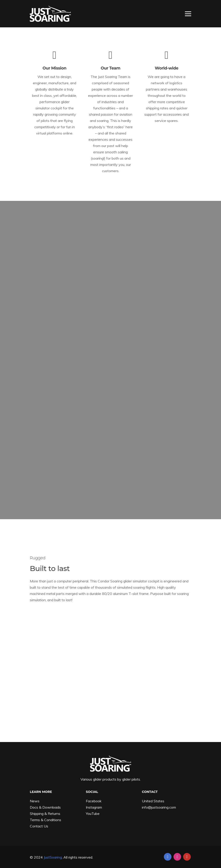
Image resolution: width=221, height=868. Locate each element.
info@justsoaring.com (159, 807)
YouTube (93, 814)
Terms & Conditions (45, 820)
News (35, 801)
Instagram (94, 807)
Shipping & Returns (45, 814)
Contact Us (39, 826)
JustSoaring (53, 857)
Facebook (94, 801)
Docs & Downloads (45, 807)
